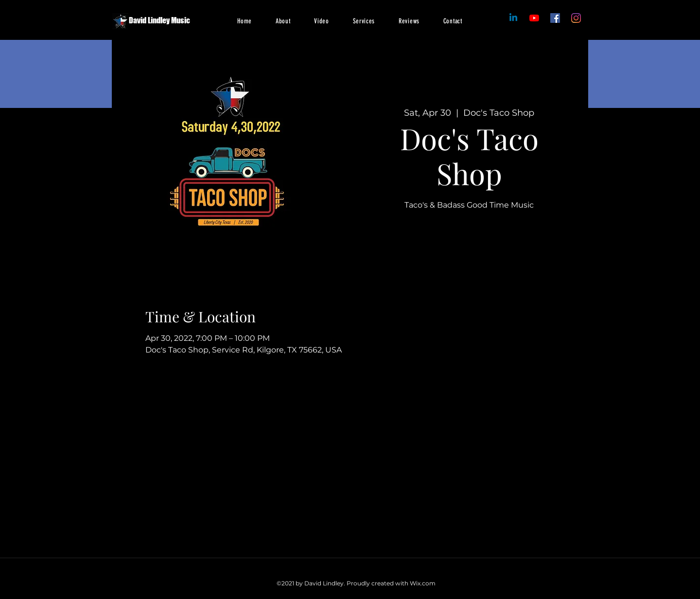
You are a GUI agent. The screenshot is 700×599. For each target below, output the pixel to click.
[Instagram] (576, 18)
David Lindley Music (159, 20)
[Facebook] (534, 18)
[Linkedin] (513, 18)
